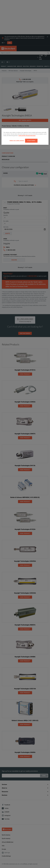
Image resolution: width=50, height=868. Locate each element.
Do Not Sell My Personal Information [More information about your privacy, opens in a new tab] (27, 136)
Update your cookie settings (17, 141)
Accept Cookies (31, 141)
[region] (25, 136)
